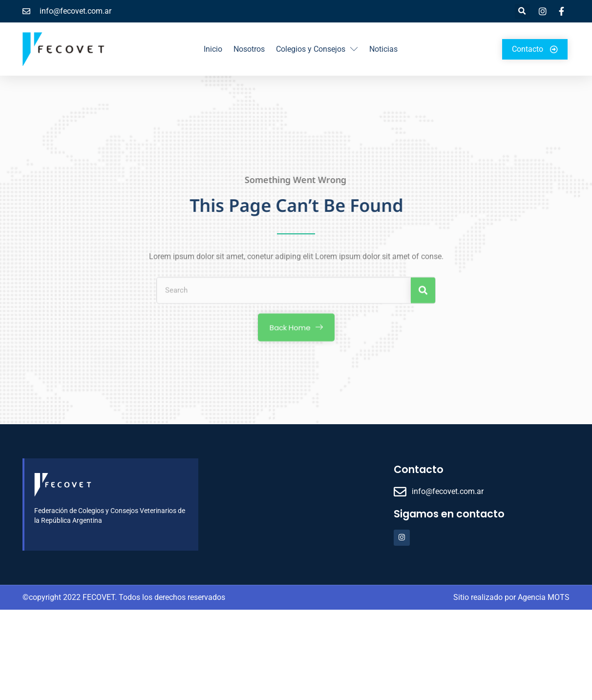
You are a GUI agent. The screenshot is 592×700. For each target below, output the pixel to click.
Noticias (383, 49)
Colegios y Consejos (317, 49)
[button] (522, 11)
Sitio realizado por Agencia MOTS (511, 597)
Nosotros (249, 49)
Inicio (213, 49)
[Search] (423, 295)
